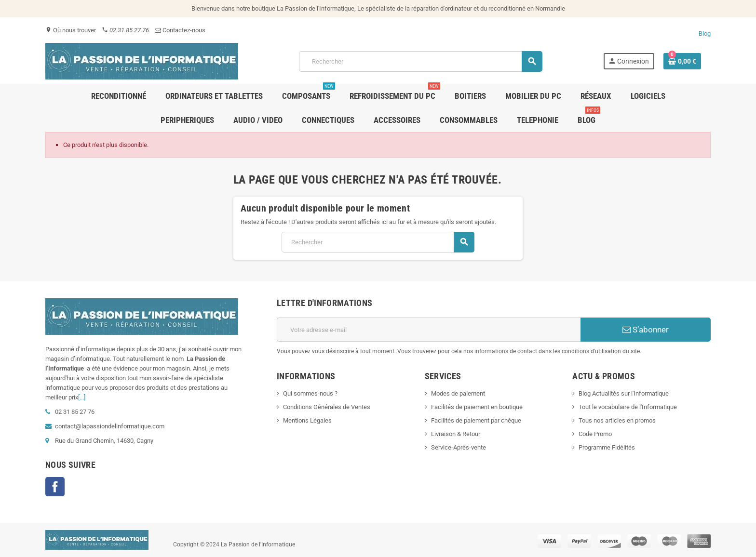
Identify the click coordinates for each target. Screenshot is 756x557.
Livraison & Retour (456, 434)
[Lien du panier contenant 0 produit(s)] (682, 61)
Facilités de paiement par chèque (476, 420)
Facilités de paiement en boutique (477, 407)
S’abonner (646, 330)
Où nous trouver (71, 30)
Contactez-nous (180, 30)
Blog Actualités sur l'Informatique (624, 393)
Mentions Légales (307, 420)
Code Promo (595, 434)
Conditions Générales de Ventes (327, 407)
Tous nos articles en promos (617, 420)
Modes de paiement (458, 393)
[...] (82, 397)
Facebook (55, 487)
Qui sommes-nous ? (310, 393)
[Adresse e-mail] (429, 330)
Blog (705, 33)
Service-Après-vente (459, 447)
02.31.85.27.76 (125, 30)
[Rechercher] (420, 61)
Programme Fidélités (607, 447)
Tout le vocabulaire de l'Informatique (628, 407)
